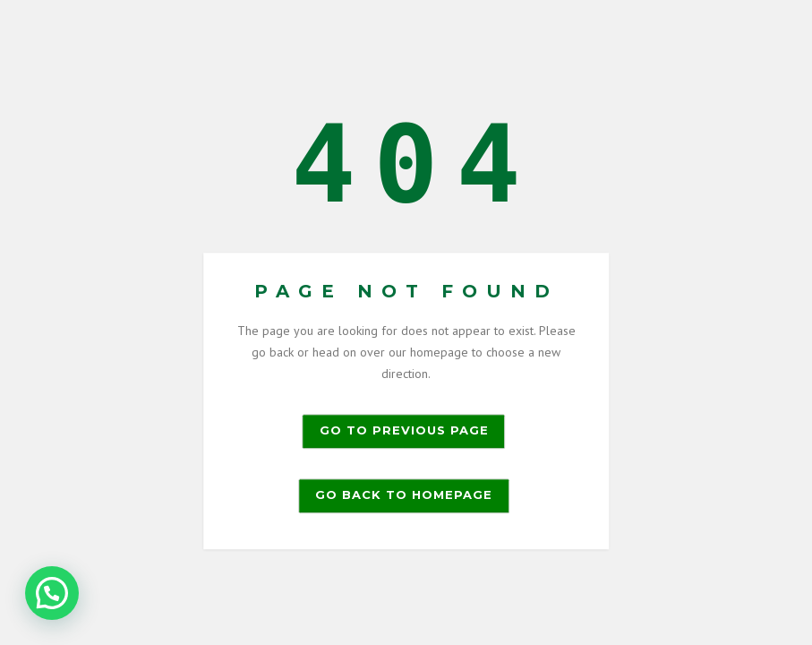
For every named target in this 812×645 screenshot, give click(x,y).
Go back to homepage (404, 495)
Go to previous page (404, 431)
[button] (52, 593)
